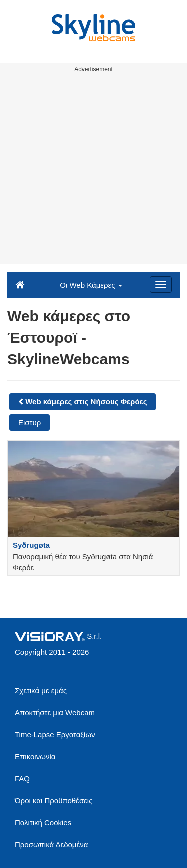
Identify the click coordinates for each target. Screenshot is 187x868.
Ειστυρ (30, 423)
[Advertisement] (93, 170)
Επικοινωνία (35, 756)
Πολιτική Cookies (43, 822)
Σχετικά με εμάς (41, 691)
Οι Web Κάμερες (91, 285)
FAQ (22, 778)
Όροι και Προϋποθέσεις (54, 800)
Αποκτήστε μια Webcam (55, 713)
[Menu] (161, 285)
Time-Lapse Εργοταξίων (55, 734)
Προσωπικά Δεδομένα (51, 844)
